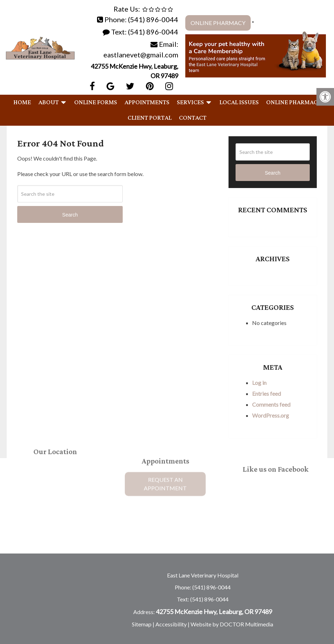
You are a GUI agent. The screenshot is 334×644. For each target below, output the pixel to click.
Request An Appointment (165, 465)
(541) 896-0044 (153, 19)
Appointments (147, 102)
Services (190, 102)
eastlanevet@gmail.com (141, 55)
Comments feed (271, 404)
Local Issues (239, 102)
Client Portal (150, 118)
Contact (193, 118)
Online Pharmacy (218, 23)
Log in (259, 383)
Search (70, 215)
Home (22, 102)
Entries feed (266, 393)
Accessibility (171, 624)
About (49, 102)
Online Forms (96, 102)
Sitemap (142, 624)
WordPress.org (271, 415)
